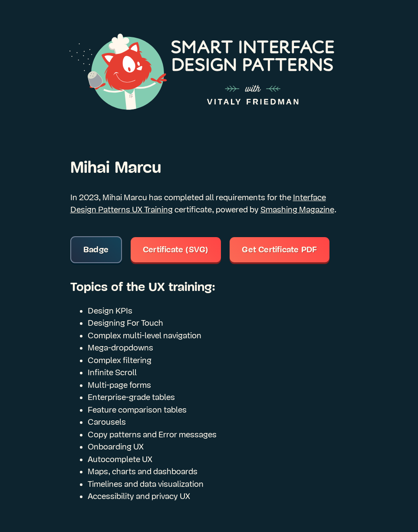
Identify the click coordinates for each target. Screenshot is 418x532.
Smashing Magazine (297, 210)
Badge (96, 250)
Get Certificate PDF (279, 250)
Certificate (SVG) (176, 250)
